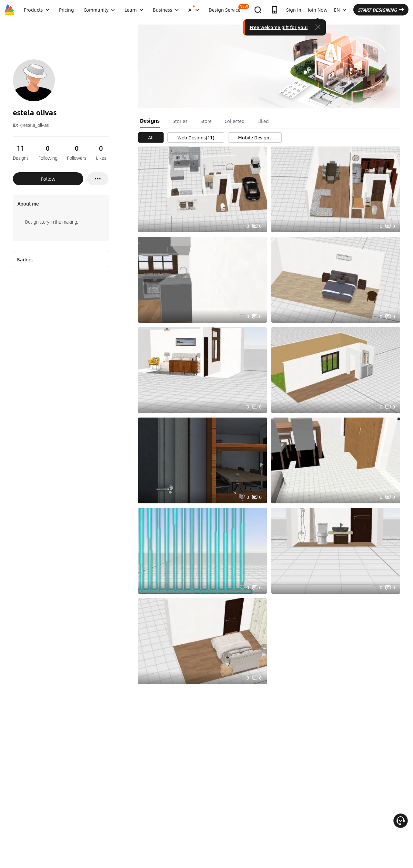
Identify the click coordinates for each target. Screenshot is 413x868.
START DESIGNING (381, 10)
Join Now (318, 10)
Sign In (294, 10)
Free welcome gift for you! (279, 27)
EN (340, 10)
